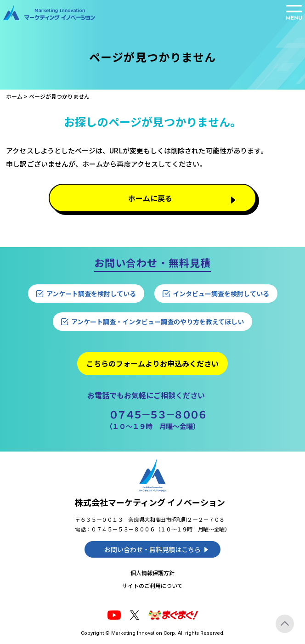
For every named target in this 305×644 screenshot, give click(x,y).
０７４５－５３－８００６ (157, 414)
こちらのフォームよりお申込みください (152, 363)
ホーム (14, 96)
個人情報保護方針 (152, 573)
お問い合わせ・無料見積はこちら (152, 549)
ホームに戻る (150, 198)
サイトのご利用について (152, 585)
